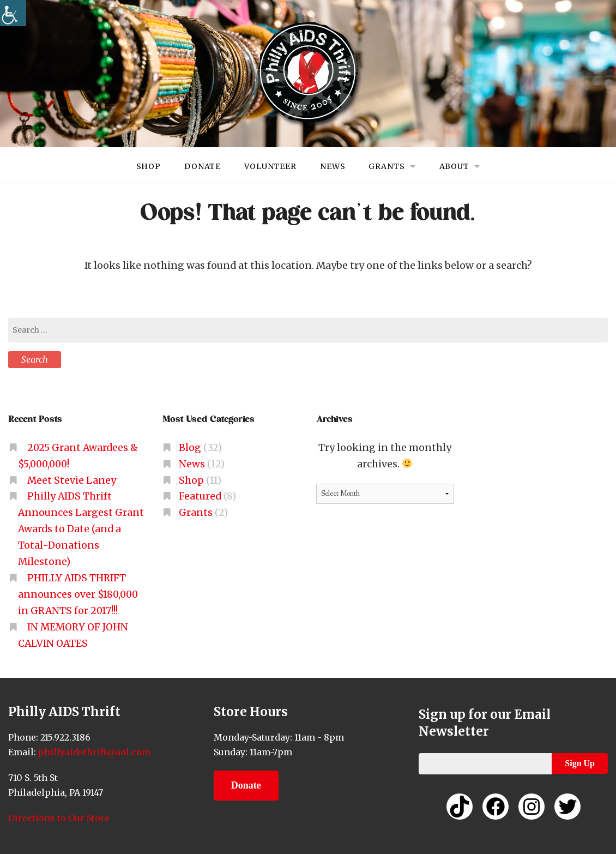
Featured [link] (200, 496)
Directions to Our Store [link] (59, 818)
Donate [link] (203, 166)
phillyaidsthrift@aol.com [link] (93, 752)
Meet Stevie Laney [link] (72, 480)
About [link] (454, 166)
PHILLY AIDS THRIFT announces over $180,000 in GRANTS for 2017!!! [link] (78, 594)
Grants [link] (387, 166)
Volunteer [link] (270, 166)
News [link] (333, 166)
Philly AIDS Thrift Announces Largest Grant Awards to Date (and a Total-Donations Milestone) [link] (81, 529)
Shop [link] (148, 166)
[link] (13, 13)
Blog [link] (190, 448)
